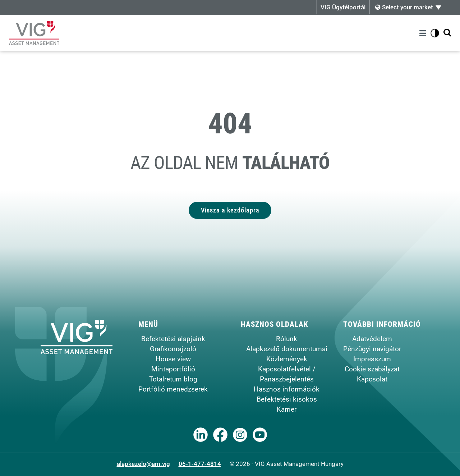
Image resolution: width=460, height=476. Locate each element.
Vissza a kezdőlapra (230, 210)
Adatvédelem (372, 339)
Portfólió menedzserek (173, 389)
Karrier (287, 409)
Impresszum (372, 359)
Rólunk (287, 339)
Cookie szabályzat (372, 369)
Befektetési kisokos (287, 399)
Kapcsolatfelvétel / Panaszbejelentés (287, 374)
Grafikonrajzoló (173, 349)
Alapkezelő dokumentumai (287, 349)
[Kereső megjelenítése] (447, 33)
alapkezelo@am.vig (143, 464)
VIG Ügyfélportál (343, 7)
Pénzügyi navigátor (372, 349)
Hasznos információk (287, 389)
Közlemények (287, 359)
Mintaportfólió (173, 369)
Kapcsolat (372, 379)
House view (173, 359)
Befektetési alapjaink (173, 339)
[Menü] (424, 33)
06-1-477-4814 (200, 464)
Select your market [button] (404, 7)
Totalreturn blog (173, 379)
